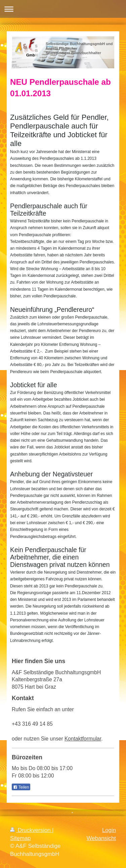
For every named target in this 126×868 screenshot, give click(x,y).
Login (109, 830)
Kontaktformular (83, 739)
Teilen (21, 787)
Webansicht (101, 838)
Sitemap (20, 838)
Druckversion (31, 830)
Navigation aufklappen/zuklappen (63, 9)
